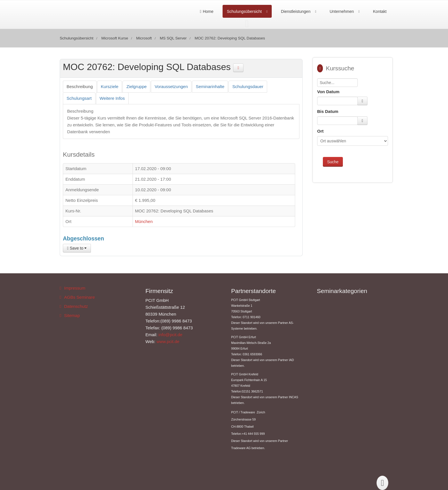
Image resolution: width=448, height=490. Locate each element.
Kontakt (380, 11)
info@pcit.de (171, 335)
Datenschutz (76, 306)
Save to (77, 248)
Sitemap (72, 315)
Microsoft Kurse (115, 38)
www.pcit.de (168, 341)
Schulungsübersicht (244, 11)
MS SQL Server (173, 38)
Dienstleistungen (296, 11)
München (144, 221)
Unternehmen (342, 11)
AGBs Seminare (79, 297)
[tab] (80, 87)
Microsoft (144, 38)
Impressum (75, 288)
